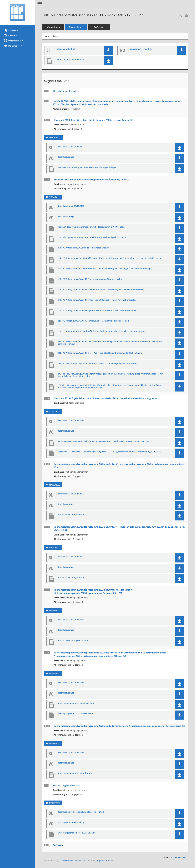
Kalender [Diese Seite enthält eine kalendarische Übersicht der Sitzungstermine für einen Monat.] (10, 35)
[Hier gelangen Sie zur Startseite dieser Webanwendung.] (17, 13)
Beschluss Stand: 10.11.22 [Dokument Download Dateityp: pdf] (70, 147)
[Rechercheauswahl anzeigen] (180, 15)
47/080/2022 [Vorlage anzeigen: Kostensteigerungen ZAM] (54, 803)
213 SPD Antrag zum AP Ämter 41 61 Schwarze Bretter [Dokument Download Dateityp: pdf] (83, 248)
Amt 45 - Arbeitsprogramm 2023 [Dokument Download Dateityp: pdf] (73, 640)
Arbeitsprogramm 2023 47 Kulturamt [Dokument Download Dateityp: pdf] (75, 773)
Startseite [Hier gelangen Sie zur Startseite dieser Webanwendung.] (11, 30)
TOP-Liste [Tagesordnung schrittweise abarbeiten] (99, 27)
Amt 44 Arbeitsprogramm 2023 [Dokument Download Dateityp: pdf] (72, 578)
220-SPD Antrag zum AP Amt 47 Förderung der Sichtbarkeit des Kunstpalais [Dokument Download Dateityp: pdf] (93, 321)
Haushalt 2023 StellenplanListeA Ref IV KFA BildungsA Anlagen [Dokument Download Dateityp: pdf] (87, 167)
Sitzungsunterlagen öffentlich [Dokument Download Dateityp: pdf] (70, 59)
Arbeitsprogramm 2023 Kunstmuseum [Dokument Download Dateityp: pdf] (76, 703)
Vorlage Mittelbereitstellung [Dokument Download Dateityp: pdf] (71, 822)
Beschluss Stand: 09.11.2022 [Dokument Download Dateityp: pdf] (71, 206)
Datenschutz (68, 860)
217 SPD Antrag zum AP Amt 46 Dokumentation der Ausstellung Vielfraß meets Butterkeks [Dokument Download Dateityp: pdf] (100, 290)
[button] (17, 41)
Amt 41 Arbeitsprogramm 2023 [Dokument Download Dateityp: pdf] (72, 515)
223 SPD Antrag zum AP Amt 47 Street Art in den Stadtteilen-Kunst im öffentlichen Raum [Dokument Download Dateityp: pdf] (100, 353)
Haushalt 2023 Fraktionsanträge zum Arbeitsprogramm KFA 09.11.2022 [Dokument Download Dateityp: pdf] (91, 227)
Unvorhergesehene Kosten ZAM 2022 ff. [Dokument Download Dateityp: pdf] (76, 833)
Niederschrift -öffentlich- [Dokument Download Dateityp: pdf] (141, 49)
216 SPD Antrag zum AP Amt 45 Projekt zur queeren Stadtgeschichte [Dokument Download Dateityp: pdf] (90, 279)
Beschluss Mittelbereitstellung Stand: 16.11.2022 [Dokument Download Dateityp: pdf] (81, 812)
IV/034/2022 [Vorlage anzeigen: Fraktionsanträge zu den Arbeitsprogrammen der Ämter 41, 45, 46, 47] (54, 197)
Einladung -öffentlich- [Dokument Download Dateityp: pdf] (66, 49)
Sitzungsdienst (179, 857)
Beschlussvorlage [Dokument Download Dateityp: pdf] (66, 157)
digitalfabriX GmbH (105, 860)
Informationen (53, 27)
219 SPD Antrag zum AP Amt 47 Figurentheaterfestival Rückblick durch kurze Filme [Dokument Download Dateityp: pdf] (97, 310)
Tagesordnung (76, 27)
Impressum (80, 860)
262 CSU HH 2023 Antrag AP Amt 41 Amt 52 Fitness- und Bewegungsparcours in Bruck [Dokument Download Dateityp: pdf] (98, 363)
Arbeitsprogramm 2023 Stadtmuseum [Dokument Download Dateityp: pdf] (75, 714)
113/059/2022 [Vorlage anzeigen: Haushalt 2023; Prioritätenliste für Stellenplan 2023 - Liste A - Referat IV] (55, 138)
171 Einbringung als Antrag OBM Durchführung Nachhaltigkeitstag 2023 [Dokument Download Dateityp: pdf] (92, 237)
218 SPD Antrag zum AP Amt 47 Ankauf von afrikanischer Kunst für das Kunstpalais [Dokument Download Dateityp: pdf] (97, 300)
